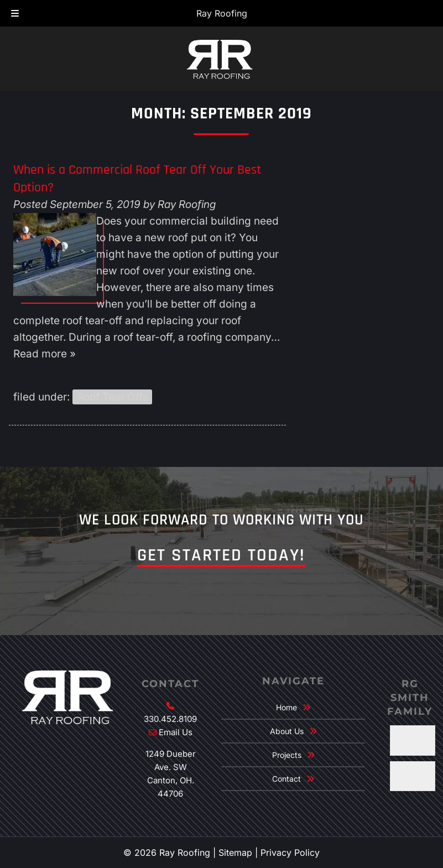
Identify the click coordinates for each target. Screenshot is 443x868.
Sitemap (235, 853)
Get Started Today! (221, 555)
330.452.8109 (170, 719)
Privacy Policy (290, 853)
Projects (287, 755)
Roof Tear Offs (113, 397)
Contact (286, 779)
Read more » (45, 354)
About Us (287, 731)
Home (286, 707)
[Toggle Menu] (15, 14)
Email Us (176, 732)
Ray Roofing (222, 13)
